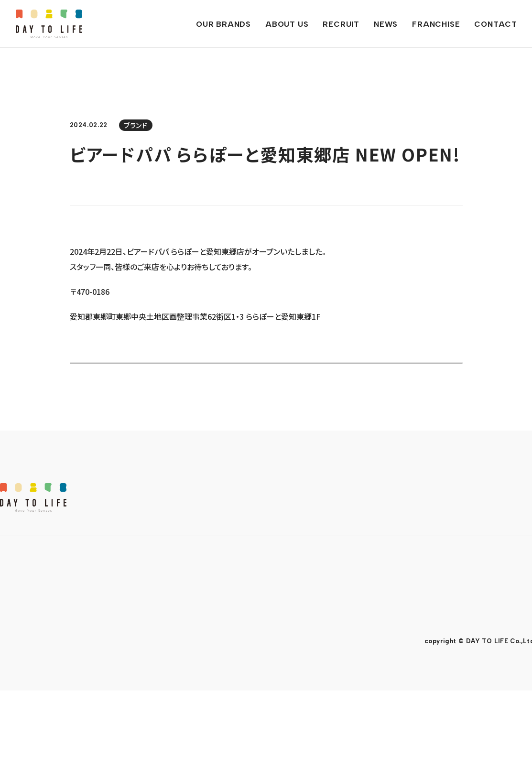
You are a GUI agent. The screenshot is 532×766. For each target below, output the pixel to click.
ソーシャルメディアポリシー (123, 686)
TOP (10, 654)
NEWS (258, 654)
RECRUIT (205, 654)
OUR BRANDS (69, 654)
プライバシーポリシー (32, 686)
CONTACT (386, 654)
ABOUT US (142, 654)
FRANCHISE (317, 654)
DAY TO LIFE (49, 24)
